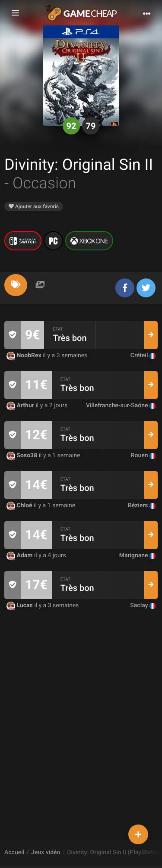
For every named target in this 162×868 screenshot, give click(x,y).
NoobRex (25, 356)
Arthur (21, 406)
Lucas (20, 606)
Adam (20, 556)
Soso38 (23, 456)
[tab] (16, 285)
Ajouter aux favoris (34, 206)
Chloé (20, 506)
